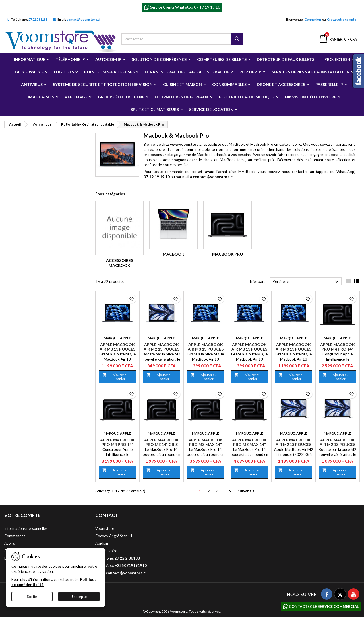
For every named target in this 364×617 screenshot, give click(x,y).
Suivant (247, 491)
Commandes (15, 536)
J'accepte (79, 597)
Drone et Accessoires (281, 84)
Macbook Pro (228, 254)
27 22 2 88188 (38, 19)
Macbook (173, 254)
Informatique (30, 59)
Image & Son (41, 97)
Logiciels (64, 72)
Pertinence (306, 282)
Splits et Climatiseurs (155, 109)
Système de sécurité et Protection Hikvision (103, 84)
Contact (107, 515)
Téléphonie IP (70, 59)
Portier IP (250, 72)
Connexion (313, 19)
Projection (337, 59)
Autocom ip (108, 59)
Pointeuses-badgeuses (109, 72)
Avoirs (10, 543)
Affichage (76, 97)
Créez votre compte (342, 19)
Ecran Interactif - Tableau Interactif (187, 72)
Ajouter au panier (115, 377)
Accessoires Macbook (120, 263)
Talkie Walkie (29, 72)
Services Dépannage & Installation (311, 72)
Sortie (32, 597)
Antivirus (32, 84)
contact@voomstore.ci (83, 19)
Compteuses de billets (222, 59)
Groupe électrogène (121, 97)
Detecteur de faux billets (286, 59)
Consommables (229, 84)
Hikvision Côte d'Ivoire (311, 97)
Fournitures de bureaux (182, 97)
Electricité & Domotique (247, 97)
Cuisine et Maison (182, 84)
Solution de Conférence (159, 59)
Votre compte (22, 515)
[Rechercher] (182, 39)
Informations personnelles (26, 528)
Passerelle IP (329, 84)
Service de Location (211, 109)
